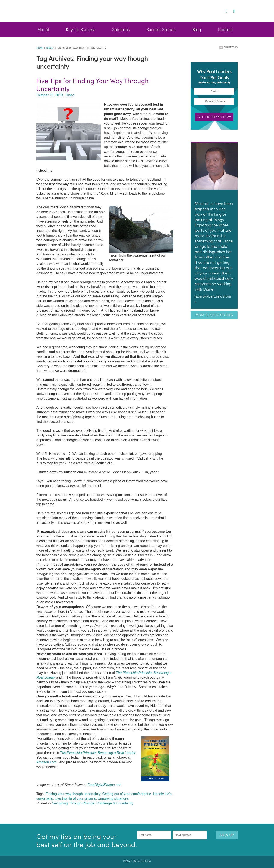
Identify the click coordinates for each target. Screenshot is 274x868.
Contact (225, 30)
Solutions (121, 30)
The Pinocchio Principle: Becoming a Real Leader (98, 753)
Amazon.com (46, 762)
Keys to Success (81, 30)
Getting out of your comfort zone (127, 794)
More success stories (214, 315)
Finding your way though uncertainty (73, 794)
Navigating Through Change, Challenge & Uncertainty (92, 803)
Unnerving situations (113, 799)
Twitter (220, 11)
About (43, 30)
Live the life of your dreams (75, 799)
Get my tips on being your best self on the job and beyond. (87, 841)
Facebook (214, 11)
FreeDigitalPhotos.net (104, 785)
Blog (197, 30)
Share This (229, 47)
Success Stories (161, 30)
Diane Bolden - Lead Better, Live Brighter (71, 11)
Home (40, 48)
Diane (70, 95)
